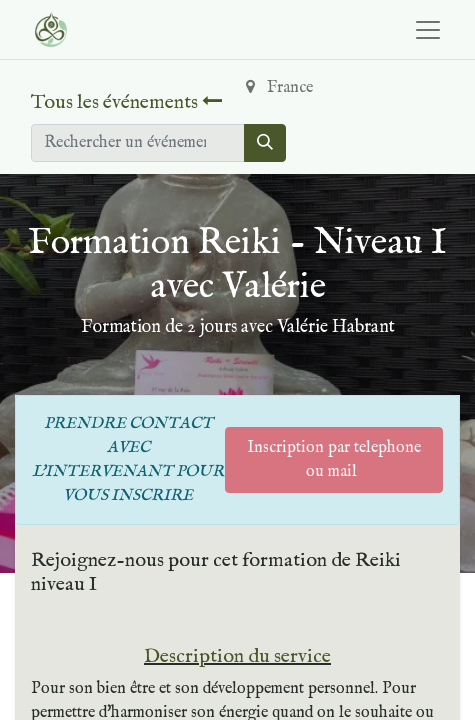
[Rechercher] (265, 143)
